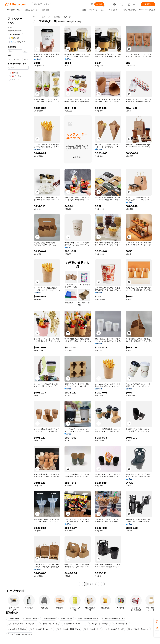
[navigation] (18, 301)
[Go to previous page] (81, 584)
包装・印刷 (46, 17)
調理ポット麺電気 (30, 619)
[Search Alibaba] (61, 4)
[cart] (122, 5)
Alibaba (36, 17)
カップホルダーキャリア (115, 629)
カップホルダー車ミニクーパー (42, 629)
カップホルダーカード (93, 629)
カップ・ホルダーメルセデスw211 (20, 634)
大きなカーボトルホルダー (99, 624)
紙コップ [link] (67, 17)
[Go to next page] (105, 584)
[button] (92, 4)
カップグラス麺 (66, 619)
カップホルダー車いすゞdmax (74, 624)
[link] (157, 621)
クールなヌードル (49, 619)
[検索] (99, 4)
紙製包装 (57, 17)
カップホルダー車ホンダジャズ (114, 619)
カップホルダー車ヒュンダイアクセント (22, 624)
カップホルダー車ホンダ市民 (87, 619)
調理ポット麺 (13, 619)
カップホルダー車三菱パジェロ (69, 629)
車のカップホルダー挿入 (49, 624)
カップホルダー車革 (121, 624)
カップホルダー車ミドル (17, 629)
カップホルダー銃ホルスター (139, 629)
